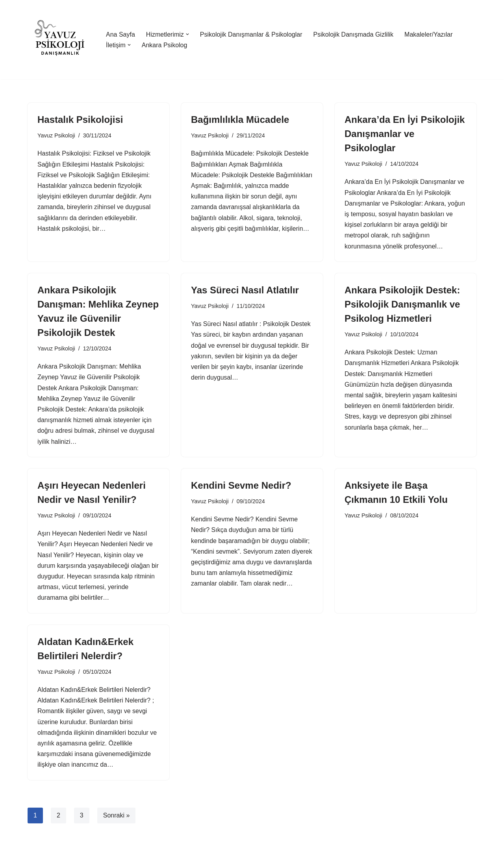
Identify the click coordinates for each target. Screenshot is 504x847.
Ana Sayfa (120, 34)
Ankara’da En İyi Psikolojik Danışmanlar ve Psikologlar (405, 134)
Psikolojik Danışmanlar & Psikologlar (251, 34)
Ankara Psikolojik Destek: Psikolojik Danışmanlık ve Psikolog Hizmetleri (402, 304)
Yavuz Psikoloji (56, 135)
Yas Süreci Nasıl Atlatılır (245, 290)
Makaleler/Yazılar (428, 34)
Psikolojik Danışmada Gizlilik (353, 34)
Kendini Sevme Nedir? (241, 485)
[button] (187, 34)
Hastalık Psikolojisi (80, 120)
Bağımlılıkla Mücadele (240, 120)
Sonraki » (117, 815)
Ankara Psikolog (165, 45)
